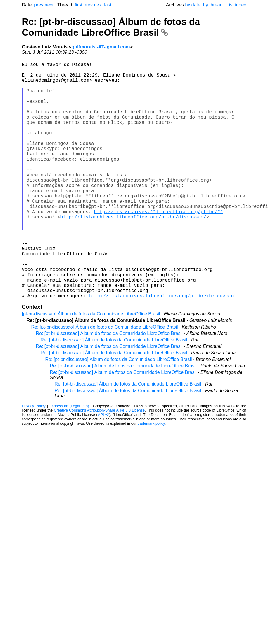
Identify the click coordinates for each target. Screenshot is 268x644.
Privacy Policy (34, 458)
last (108, 5)
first (79, 5)
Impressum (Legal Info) (69, 458)
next (49, 5)
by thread (213, 5)
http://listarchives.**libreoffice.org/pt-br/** (159, 245)
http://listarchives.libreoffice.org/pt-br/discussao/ (133, 252)
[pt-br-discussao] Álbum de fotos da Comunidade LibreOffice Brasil (91, 366)
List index (236, 5)
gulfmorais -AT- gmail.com (101, 47)
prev (39, 5)
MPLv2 (103, 467)
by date (193, 5)
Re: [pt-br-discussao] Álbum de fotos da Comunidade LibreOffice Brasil (111, 27)
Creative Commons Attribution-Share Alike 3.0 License (99, 463)
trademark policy (151, 476)
